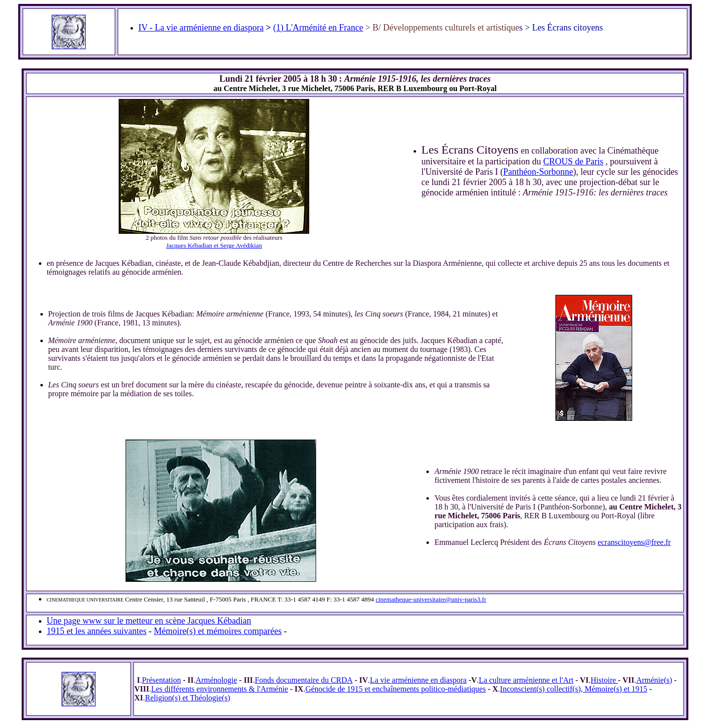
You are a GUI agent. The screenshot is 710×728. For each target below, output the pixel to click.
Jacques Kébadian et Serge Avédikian (214, 245)
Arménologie (216, 680)
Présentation (161, 680)
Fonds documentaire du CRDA (304, 680)
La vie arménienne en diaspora (418, 680)
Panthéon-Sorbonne (538, 172)
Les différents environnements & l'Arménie (220, 689)
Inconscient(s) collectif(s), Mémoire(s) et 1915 (574, 689)
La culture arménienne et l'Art (526, 680)
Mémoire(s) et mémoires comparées (218, 631)
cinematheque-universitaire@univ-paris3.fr (431, 599)
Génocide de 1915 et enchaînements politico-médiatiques (396, 689)
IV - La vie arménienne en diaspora (201, 28)
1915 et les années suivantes (97, 631)
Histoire (605, 680)
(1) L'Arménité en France (318, 28)
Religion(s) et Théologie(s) (188, 698)
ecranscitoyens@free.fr (634, 542)
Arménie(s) (654, 680)
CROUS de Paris (573, 161)
